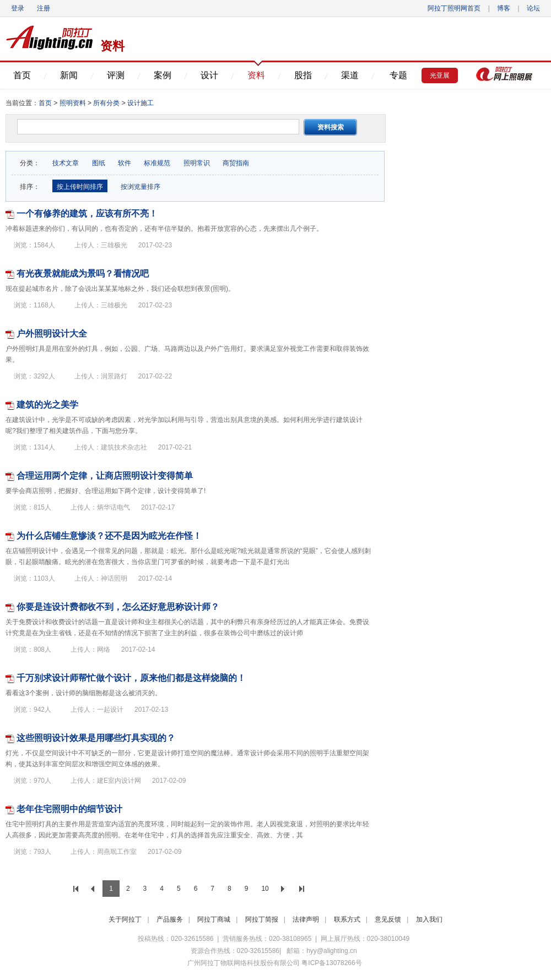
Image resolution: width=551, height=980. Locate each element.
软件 (125, 163)
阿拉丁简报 (262, 919)
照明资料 (73, 103)
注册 (44, 8)
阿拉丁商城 (214, 919)
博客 (504, 8)
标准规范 (157, 163)
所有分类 (107, 103)
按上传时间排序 (80, 187)
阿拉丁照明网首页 (455, 8)
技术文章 (66, 163)
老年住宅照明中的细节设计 (69, 809)
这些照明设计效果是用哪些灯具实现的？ (96, 738)
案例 (163, 75)
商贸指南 (236, 163)
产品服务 (170, 919)
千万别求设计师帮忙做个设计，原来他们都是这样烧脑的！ (131, 678)
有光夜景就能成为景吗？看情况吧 (83, 274)
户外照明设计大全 (52, 334)
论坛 (533, 8)
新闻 (69, 75)
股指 (303, 75)
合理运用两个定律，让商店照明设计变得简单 (105, 476)
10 (265, 889)
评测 (116, 75)
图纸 (99, 163)
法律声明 (306, 919)
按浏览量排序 (139, 187)
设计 (209, 75)
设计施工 (141, 103)
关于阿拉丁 (125, 919)
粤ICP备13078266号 (331, 963)
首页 (22, 75)
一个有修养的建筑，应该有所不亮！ (87, 213)
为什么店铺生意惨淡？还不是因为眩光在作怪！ (109, 536)
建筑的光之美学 (47, 405)
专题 (398, 75)
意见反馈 (388, 919)
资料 (256, 75)
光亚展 (440, 75)
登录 (18, 8)
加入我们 (429, 919)
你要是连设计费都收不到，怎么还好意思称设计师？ (118, 607)
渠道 (350, 75)
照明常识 (197, 163)
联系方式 (347, 919)
